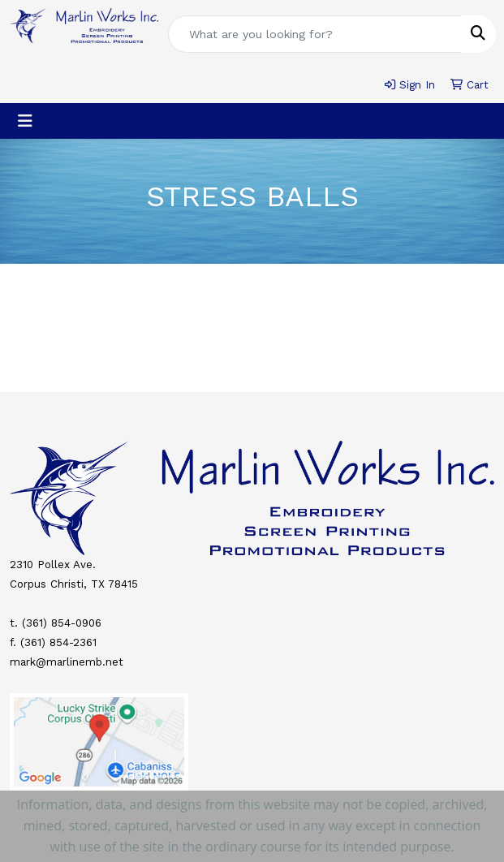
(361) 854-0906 (62, 623)
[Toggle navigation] (25, 121)
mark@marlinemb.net (67, 662)
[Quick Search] (315, 34)
